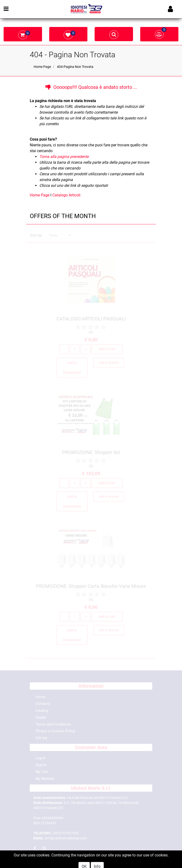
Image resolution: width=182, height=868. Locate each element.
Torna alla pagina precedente (64, 157)
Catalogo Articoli (66, 195)
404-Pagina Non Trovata (75, 67)
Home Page (42, 67)
